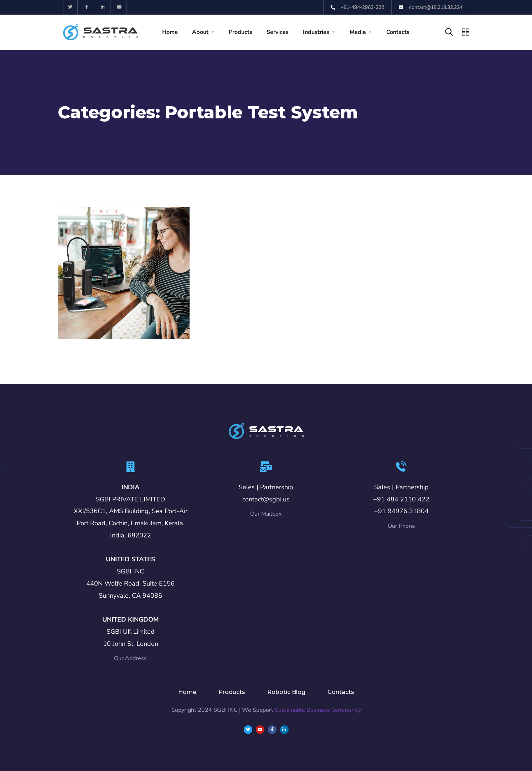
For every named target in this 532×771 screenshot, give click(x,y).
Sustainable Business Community (318, 710)
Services (278, 32)
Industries (316, 32)
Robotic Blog (286, 692)
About (200, 32)
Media (358, 32)
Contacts (398, 32)
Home (170, 32)
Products (241, 32)
